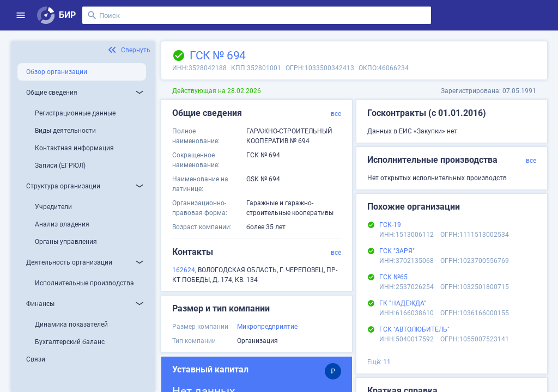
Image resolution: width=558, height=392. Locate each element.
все (336, 114)
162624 (184, 270)
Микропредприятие (267, 327)
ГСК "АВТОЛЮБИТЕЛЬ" (414, 329)
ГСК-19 (390, 225)
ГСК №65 (393, 277)
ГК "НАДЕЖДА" (403, 303)
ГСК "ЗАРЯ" (397, 251)
